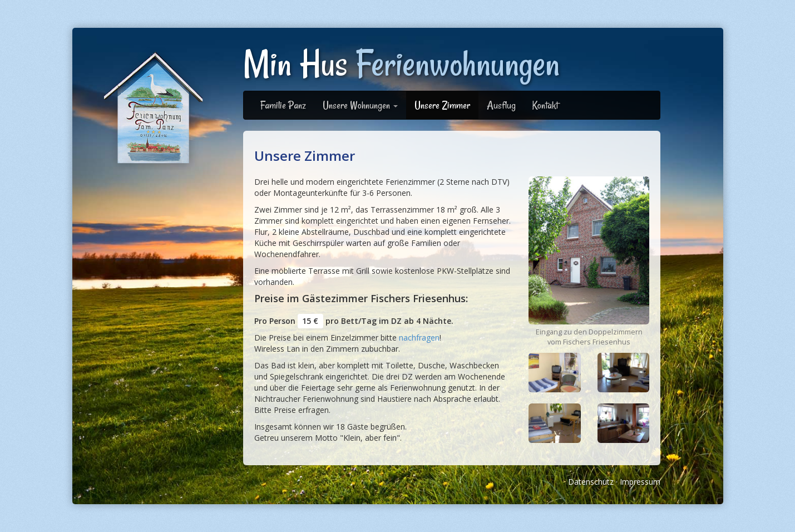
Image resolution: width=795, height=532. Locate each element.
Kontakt (545, 105)
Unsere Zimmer (442, 105)
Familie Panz (283, 105)
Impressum (640, 482)
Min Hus (401, 64)
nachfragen (419, 338)
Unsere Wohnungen (360, 105)
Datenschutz (591, 482)
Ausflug (501, 105)
